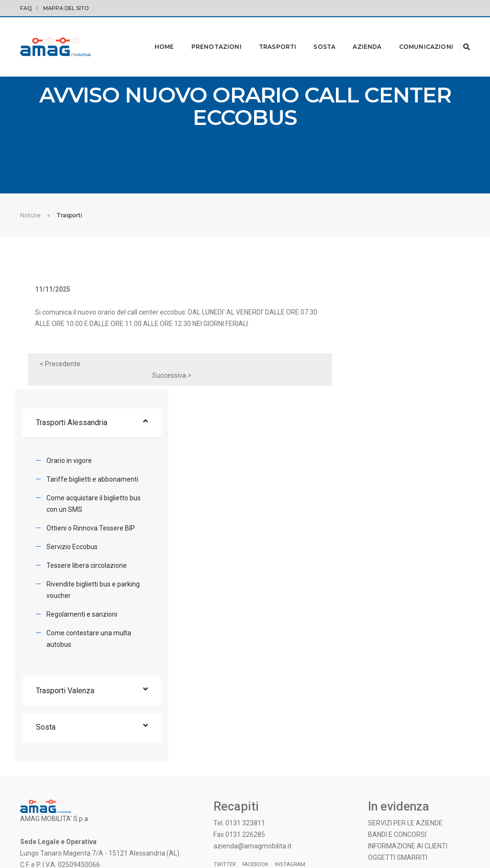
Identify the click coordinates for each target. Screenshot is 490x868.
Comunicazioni (414, 34)
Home (152, 34)
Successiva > (280, 371)
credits (461, 839)
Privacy (30, 839)
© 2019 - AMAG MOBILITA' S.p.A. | (407, 839)
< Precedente (64, 371)
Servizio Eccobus (378, 435)
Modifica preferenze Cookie (80, 839)
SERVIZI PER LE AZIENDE (405, 713)
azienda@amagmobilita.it (252, 736)
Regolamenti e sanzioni (388, 503)
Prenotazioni (205, 34)
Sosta (312, 34)
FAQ (26, 8)
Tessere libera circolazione (392, 454)
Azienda (355, 34)
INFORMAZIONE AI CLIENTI (408, 736)
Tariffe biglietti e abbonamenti (398, 368)
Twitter (225, 754)
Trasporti (266, 34)
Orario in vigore (375, 349)
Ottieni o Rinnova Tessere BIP (396, 417)
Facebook (255, 754)
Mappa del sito (66, 8)
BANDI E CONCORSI (397, 724)
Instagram (290, 754)
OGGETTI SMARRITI (398, 747)
